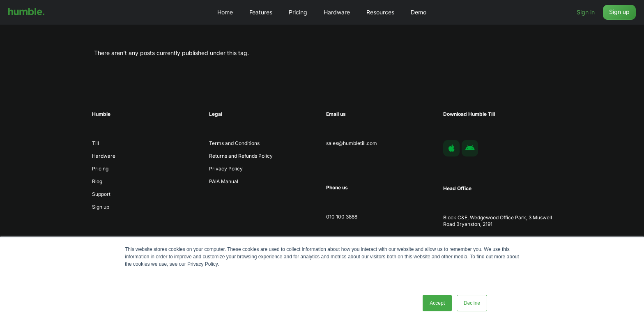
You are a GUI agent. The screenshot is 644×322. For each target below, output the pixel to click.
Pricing (298, 12)
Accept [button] (437, 303)
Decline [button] (472, 303)
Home (225, 12)
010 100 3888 (342, 217)
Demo (419, 12)
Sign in (586, 12)
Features (261, 12)
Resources (380, 12)
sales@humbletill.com (352, 143)
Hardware (337, 12)
